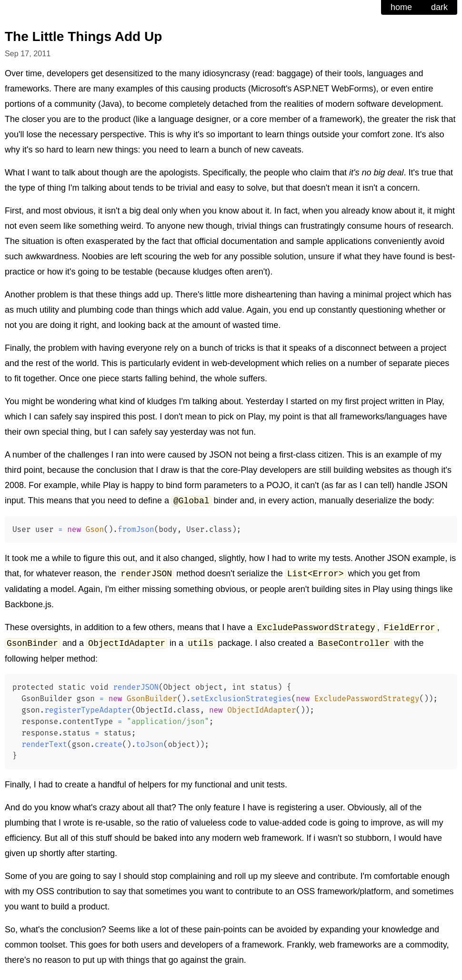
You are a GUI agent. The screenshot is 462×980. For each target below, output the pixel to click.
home (401, 7)
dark (439, 7)
